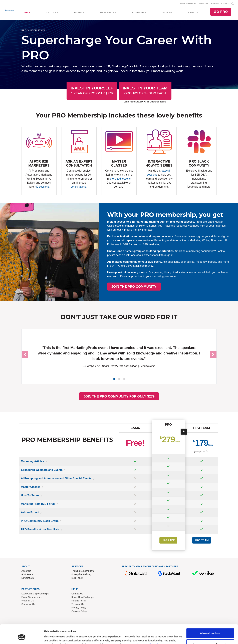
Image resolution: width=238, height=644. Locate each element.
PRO (27, 13)
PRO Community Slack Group (40, 521)
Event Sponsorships (32, 597)
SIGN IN (167, 13)
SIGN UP (193, 13)
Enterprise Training (81, 574)
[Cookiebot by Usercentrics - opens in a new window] (22, 637)
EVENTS (79, 13)
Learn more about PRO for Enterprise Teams (145, 102)
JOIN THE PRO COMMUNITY (173, 287)
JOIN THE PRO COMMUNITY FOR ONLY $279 (119, 396)
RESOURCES (108, 13)
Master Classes (31, 487)
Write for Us (28, 601)
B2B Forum (77, 578)
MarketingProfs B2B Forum (38, 504)
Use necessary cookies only (210, 628)
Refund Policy (79, 601)
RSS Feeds (28, 574)
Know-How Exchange (83, 597)
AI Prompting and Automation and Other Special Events (56, 478)
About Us (26, 571)
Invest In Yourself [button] (92, 90)
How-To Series (30, 495)
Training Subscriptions (83, 571)
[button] (25, 354)
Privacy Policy (79, 608)
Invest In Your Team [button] (145, 90)
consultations (79, 187)
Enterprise (204, 4)
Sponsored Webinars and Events (42, 470)
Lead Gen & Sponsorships (35, 594)
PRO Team (201, 540)
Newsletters (28, 578)
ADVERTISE (139, 13)
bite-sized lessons (120, 179)
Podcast (215, 4)
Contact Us (77, 594)
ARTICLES (52, 13)
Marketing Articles (33, 461)
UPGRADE (168, 540)
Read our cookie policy (146, 628)
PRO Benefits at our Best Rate (40, 529)
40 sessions (42, 187)
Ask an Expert (30, 512)
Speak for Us (28, 604)
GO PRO (221, 12)
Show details (51, 637)
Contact (225, 4)
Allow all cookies (210, 617)
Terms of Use (78, 604)
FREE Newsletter (188, 4)
